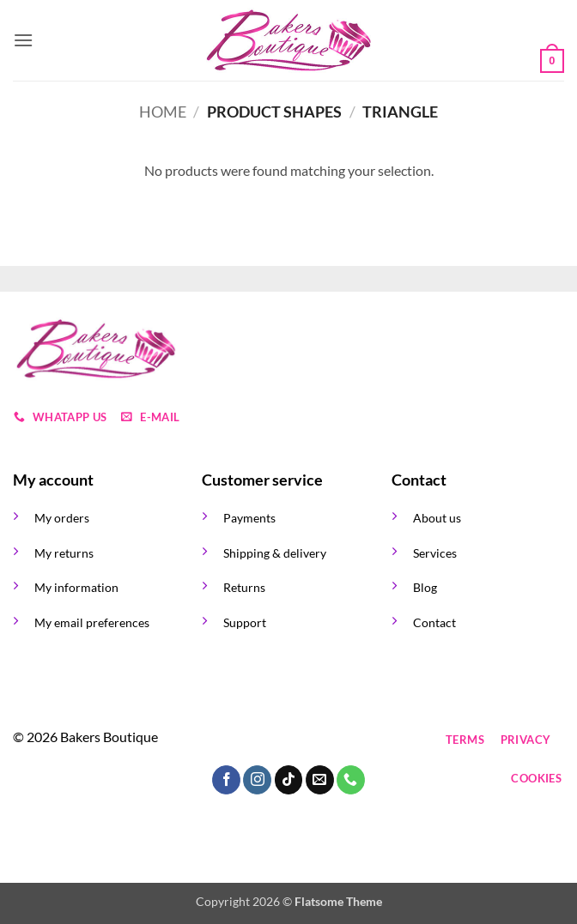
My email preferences (92, 622)
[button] (23, 40)
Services (435, 553)
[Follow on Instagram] (252, 740)
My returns (64, 553)
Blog (425, 587)
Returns (244, 587)
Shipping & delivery (275, 553)
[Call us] (345, 740)
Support (245, 622)
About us (437, 518)
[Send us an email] (314, 740)
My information (76, 587)
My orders (62, 518)
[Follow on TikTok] (283, 740)
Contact (434, 622)
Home (163, 112)
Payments (249, 518)
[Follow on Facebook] (221, 740)
